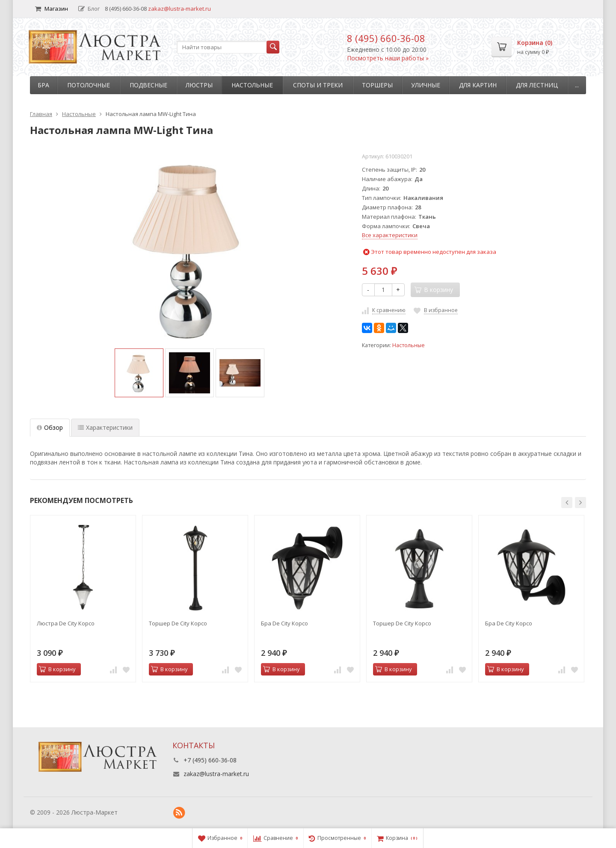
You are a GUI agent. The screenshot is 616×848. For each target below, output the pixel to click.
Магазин (52, 9)
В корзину (57, 669)
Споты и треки (318, 85)
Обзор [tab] (50, 427)
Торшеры (377, 85)
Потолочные (89, 85)
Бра (43, 85)
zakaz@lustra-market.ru (179, 9)
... (577, 85)
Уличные (426, 85)
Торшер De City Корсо (178, 623)
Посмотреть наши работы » (388, 58)
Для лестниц (537, 85)
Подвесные (148, 85)
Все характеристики (390, 235)
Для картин (478, 85)
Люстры (199, 85)
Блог (89, 9)
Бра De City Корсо (284, 623)
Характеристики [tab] (105, 427)
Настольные (252, 85)
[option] (139, 373)
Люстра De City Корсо (66, 623)
